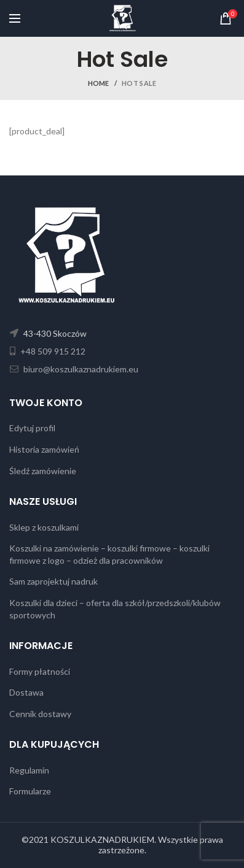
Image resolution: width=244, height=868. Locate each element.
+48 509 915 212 (52, 351)
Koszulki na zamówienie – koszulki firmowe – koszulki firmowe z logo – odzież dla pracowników (109, 554)
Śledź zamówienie (43, 471)
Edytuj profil (32, 428)
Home (99, 83)
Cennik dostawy (40, 714)
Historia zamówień (44, 449)
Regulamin (29, 770)
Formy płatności (40, 671)
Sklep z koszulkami (44, 527)
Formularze (30, 791)
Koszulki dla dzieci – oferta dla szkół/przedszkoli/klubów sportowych (115, 609)
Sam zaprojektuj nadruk (53, 581)
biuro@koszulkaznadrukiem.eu (80, 369)
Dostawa (26, 692)
